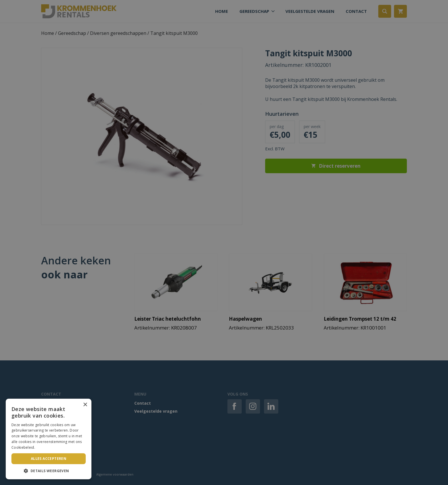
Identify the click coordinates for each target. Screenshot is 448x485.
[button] (49, 471)
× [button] (85, 405)
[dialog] (224, 243)
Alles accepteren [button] (49, 459)
